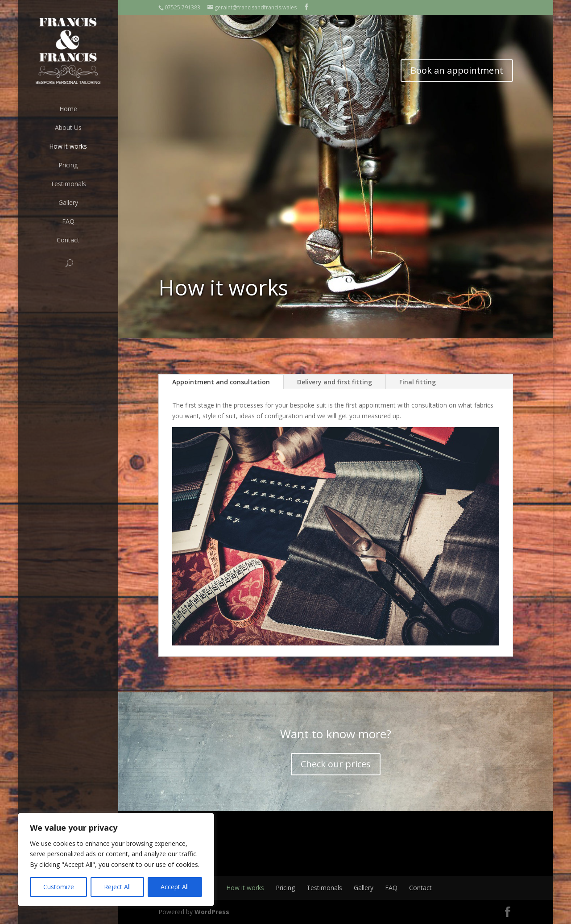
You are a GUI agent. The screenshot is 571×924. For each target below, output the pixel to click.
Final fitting (418, 382)
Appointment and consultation (221, 382)
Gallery (68, 202)
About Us (68, 127)
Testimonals (68, 184)
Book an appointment (457, 70)
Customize (59, 887)
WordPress (212, 912)
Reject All (117, 887)
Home (68, 109)
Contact (68, 240)
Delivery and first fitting (335, 382)
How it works (68, 146)
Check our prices (336, 764)
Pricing (68, 165)
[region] (116, 859)
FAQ (68, 221)
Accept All (175, 887)
